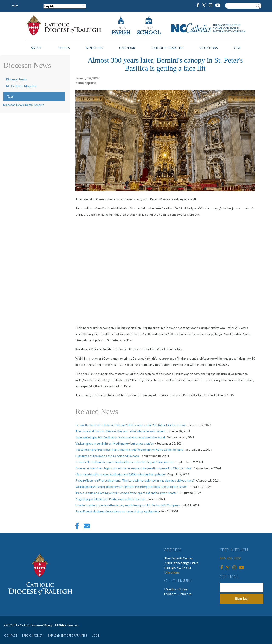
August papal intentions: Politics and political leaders (110, 499)
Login (14, 5)
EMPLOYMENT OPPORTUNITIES (67, 635)
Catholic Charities (167, 48)
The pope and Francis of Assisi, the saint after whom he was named (120, 431)
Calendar (127, 48)
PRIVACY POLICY (33, 635)
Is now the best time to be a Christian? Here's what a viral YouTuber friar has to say (130, 425)
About (36, 48)
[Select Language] (65, 6)
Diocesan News (16, 79)
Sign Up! (242, 599)
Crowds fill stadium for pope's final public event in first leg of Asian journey (125, 462)
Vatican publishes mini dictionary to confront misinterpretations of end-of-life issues (131, 487)
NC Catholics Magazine (21, 86)
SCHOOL (149, 33)
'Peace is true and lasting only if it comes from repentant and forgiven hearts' (126, 493)
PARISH (121, 33)
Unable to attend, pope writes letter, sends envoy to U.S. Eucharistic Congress (128, 505)
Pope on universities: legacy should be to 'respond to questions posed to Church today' (134, 468)
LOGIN (96, 635)
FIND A (121, 28)
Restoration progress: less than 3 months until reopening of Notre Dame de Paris (129, 450)
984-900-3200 (230, 558)
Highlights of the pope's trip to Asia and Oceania (108, 456)
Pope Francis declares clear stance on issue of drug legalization (117, 511)
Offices (64, 48)
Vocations (209, 48)
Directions (172, 572)
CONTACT (11, 635)
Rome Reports (35, 105)
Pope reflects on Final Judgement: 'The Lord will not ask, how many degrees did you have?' (135, 480)
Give (238, 48)
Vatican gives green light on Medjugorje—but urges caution (115, 443)
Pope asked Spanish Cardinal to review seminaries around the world (120, 437)
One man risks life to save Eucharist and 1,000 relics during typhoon (120, 474)
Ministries (95, 48)
